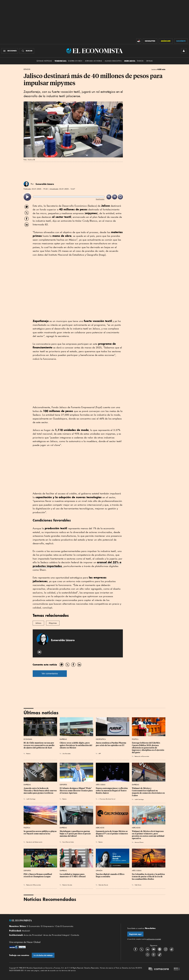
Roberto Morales (67, 885)
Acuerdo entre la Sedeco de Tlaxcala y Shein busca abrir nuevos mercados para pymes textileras (40, 791)
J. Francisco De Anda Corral (107, 799)
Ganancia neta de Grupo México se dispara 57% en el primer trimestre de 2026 (112, 834)
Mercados (100, 828)
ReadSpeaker (100, 199)
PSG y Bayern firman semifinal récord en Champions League (38, 875)
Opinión (99, 871)
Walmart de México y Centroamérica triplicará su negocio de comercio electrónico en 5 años (149, 792)
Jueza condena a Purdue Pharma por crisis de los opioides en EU (111, 744)
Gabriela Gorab (103, 885)
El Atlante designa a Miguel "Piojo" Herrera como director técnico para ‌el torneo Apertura (76, 791)
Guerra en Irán (75, 61)
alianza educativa (113, 61)
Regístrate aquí (135, 934)
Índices (140, 61)
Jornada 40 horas (93, 61)
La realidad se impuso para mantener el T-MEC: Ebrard (73, 875)
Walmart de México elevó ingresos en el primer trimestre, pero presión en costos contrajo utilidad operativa (148, 835)
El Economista (33, 926)
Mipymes (53, 623)
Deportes (63, 785)
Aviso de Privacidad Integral (56, 935)
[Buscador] (27, 51)
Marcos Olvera (139, 842)
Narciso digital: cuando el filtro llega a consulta (110, 875)
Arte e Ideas (101, 785)
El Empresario (47, 926)
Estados (27, 69)
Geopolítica (101, 739)
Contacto (75, 935)
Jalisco (38, 623)
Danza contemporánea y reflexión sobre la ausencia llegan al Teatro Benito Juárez (112, 791)
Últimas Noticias (44, 61)
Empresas (63, 739)
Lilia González (66, 753)
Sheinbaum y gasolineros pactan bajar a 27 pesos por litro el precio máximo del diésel (75, 834)
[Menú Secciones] (10, 51)
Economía (28, 739)
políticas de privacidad (154, 939)
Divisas (149, 61)
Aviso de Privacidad (33, 935)
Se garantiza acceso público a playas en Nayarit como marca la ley (40, 832)
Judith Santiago (31, 799)
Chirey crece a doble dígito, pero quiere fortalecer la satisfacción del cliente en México (76, 745)
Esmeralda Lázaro (45, 184)
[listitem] (27, 197)
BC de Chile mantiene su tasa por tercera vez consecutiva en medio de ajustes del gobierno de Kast (39, 745)
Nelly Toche (138, 885)
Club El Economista (64, 926)
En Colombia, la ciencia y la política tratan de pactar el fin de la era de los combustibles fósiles (149, 877)
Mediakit (26, 931)
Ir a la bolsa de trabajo (43, 955)
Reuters (28, 753)
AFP (100, 753)
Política (135, 739)
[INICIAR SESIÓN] (184, 51)
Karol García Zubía (68, 842)
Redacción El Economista (34, 885)
